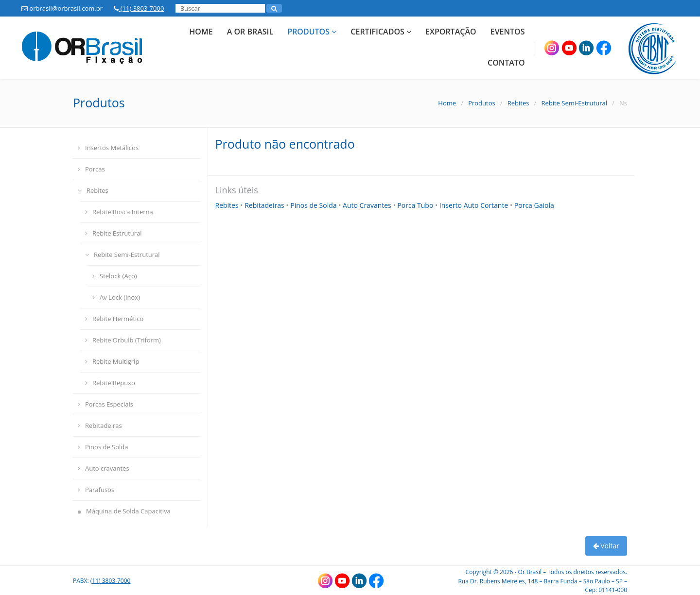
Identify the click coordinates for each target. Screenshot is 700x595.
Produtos (312, 32)
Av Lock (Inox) (116, 297)
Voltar (606, 546)
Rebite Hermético (114, 319)
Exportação (451, 32)
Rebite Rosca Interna (119, 212)
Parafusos (96, 490)
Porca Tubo (416, 205)
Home (201, 32)
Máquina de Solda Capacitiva (124, 511)
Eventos (508, 32)
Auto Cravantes (368, 205)
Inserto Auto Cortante (475, 205)
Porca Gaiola (534, 205)
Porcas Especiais (105, 404)
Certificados (381, 32)
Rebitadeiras (100, 425)
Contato (506, 63)
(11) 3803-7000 (139, 8)
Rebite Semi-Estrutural (574, 103)
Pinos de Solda (103, 447)
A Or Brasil (250, 32)
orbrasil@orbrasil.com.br (62, 8)
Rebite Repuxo (110, 383)
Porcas (91, 169)
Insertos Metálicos (108, 148)
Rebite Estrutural (114, 233)
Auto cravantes (104, 468)
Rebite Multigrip (112, 361)
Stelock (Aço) (115, 276)
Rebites (518, 103)
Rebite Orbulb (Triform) (123, 340)
